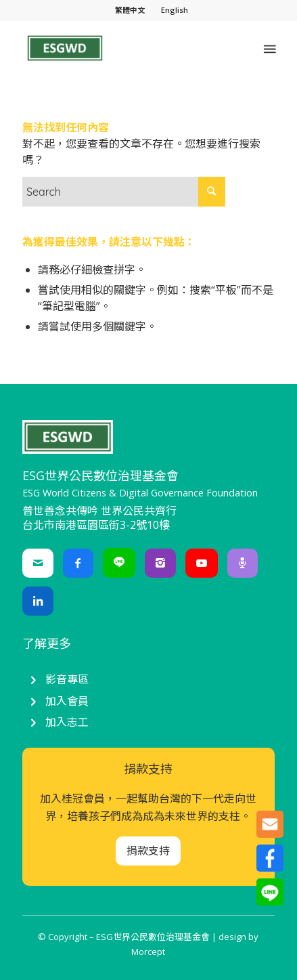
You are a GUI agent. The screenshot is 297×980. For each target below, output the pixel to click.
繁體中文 (130, 10)
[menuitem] (130, 10)
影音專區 (67, 679)
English (175, 10)
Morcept (148, 952)
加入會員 (67, 701)
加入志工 (67, 722)
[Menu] (269, 48)
